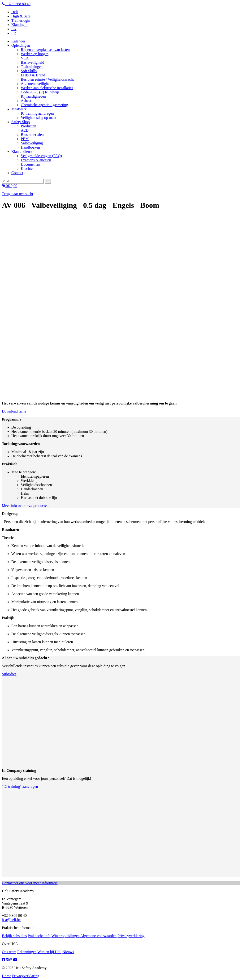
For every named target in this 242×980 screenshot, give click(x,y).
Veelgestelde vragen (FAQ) (41, 156)
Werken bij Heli (49, 952)
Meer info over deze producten (25, 506)
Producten (28, 126)
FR (14, 33)
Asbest (26, 101)
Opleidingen (21, 45)
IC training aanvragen (37, 113)
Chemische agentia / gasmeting (44, 105)
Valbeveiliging (32, 143)
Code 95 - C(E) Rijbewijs (40, 92)
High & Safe (21, 16)
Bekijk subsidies (14, 936)
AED (25, 130)
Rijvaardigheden (33, 96)
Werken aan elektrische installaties (47, 88)
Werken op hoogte (35, 54)
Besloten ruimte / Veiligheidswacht (47, 79)
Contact (17, 173)
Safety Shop (21, 122)
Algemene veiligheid (37, 84)
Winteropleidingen (65, 936)
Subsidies (9, 674)
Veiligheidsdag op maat (39, 118)
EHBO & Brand (33, 75)
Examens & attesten (36, 160)
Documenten (30, 164)
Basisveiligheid (32, 62)
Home (6, 976)
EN (14, 29)
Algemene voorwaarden (98, 936)
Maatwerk (19, 109)
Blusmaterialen (32, 135)
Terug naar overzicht (17, 194)
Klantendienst (22, 152)
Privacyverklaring (131, 936)
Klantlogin (19, 25)
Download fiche (14, 411)
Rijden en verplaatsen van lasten (45, 50)
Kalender (18, 41)
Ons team (9, 952)
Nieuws (68, 952)
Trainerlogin (21, 20)
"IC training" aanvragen (20, 786)
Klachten (28, 169)
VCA (25, 58)
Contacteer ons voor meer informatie (30, 883)
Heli (15, 12)
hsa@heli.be (11, 920)
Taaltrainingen (32, 67)
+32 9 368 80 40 (16, 4)
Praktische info (39, 936)
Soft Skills (29, 71)
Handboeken (30, 147)
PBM (25, 139)
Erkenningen (27, 952)
